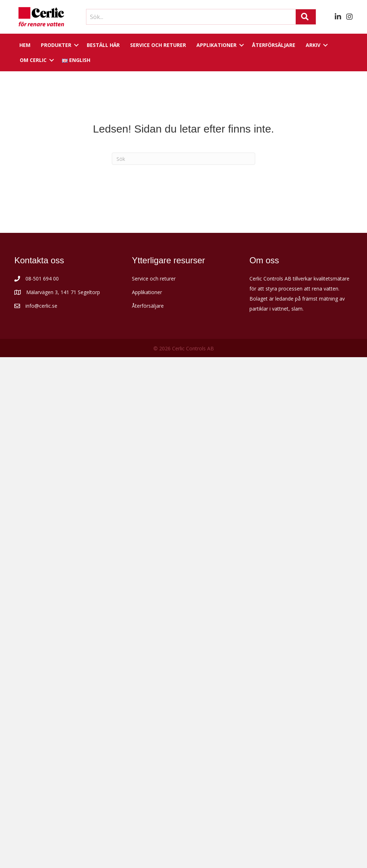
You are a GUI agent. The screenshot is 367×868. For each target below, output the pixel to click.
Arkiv (313, 45)
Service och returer (158, 45)
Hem (25, 45)
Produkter (56, 45)
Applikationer (216, 45)
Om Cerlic (33, 60)
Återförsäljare (274, 45)
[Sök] (183, 159)
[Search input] (189, 17)
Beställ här (103, 45)
